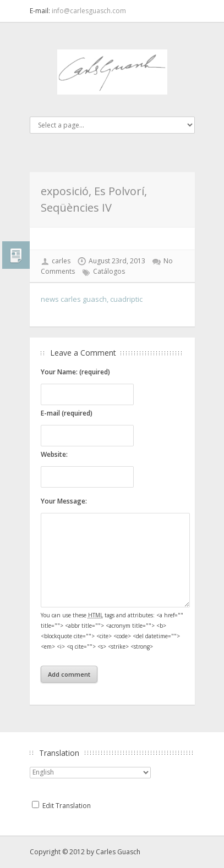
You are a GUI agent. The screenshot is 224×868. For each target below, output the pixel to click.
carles (61, 261)
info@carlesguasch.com (89, 11)
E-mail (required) (67, 413)
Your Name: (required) (75, 372)
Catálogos (109, 271)
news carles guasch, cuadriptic (92, 299)
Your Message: (64, 501)
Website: (54, 454)
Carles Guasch (118, 852)
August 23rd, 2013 (117, 261)
